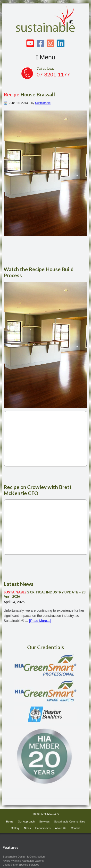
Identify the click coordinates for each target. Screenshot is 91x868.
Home (10, 822)
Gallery (15, 828)
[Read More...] (40, 621)
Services (44, 822)
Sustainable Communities (70, 822)
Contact (76, 828)
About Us (61, 828)
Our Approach (26, 822)
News (27, 828)
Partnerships (43, 828)
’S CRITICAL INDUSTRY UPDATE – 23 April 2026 (45, 594)
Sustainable (43, 103)
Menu (45, 57)
